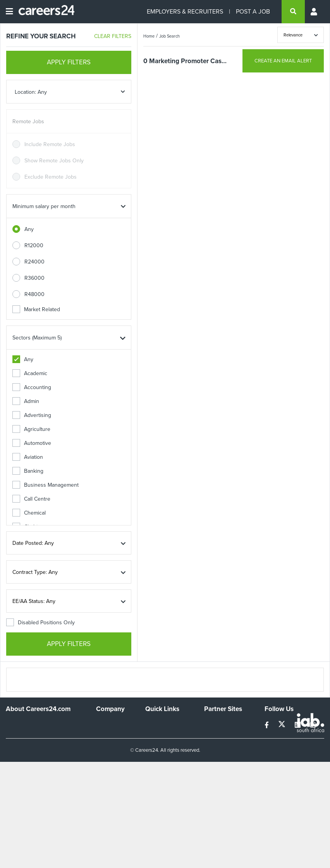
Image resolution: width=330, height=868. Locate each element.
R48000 (34, 294)
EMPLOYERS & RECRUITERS (185, 11)
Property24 (217, 745)
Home (149, 36)
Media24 (214, 755)
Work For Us (111, 724)
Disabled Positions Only (40, 623)
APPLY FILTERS (69, 62)
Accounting (32, 387)
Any (29, 229)
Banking (28, 471)
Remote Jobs (28, 121)
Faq (150, 790)
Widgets (155, 769)
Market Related (36, 309)
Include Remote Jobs (50, 144)
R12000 (34, 245)
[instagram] (313, 725)
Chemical (29, 513)
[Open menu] (9, 12)
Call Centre (31, 499)
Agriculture (31, 429)
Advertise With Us (113, 738)
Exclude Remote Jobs (51, 177)
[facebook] (267, 725)
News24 (214, 735)
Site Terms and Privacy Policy (163, 755)
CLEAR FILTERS (113, 36)
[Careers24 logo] (44, 12)
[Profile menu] (315, 12)
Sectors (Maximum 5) (37, 338)
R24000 (34, 262)
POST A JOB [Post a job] (253, 11)
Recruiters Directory (158, 727)
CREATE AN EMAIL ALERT (283, 61)
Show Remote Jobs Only (54, 161)
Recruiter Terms (164, 779)
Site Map (156, 741)
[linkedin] (298, 725)
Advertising (32, 415)
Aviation (28, 457)
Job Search (169, 36)
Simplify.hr (216, 724)
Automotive (32, 443)
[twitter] (283, 725)
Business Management (46, 485)
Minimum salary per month (44, 206)
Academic (30, 373)
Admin (26, 401)
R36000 (34, 278)
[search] (293, 12)
